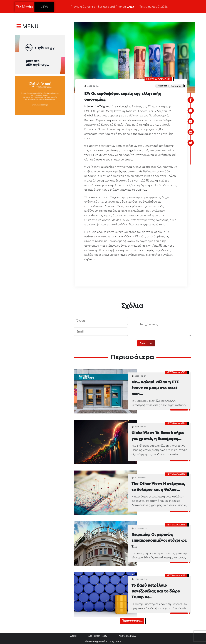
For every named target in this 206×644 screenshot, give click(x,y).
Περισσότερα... (132, 621)
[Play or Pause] (185, 86)
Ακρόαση (176, 86)
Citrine (118, 641)
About (73, 636)
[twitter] (191, 143)
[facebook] (191, 100)
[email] (191, 121)
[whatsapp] (191, 111)
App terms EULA (127, 636)
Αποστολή (146, 343)
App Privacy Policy (98, 636)
